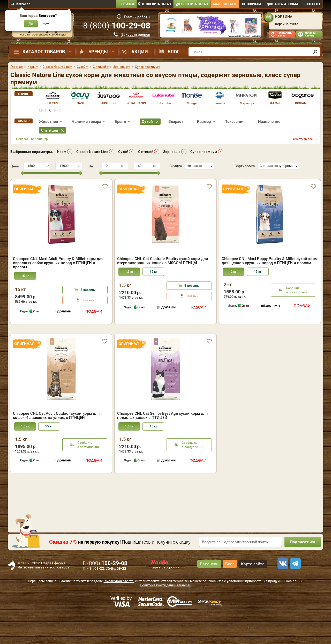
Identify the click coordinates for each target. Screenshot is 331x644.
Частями (88, 300)
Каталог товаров (44, 52)
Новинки (127, 4)
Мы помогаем (225, 4)
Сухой (123, 152)
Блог (174, 52)
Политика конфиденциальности (166, 615)
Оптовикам (252, 4)
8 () (117, 26)
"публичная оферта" (119, 611)
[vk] (282, 593)
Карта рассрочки (165, 597)
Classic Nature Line (92, 152)
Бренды (98, 52)
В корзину (88, 290)
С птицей (146, 152)
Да (31, 24)
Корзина (284, 17)
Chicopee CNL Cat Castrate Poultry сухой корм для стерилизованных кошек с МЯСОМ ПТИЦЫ (163, 261)
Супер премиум (204, 152)
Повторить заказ (285, 34)
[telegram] (295, 593)
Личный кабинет (310, 34)
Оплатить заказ (194, 4)
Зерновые (172, 152)
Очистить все (303, 139)
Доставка (282, 4)
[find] (315, 52)
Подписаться (303, 572)
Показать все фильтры (33, 139)
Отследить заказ (156, 4)
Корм (62, 152)
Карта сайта (253, 594)
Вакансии (209, 594)
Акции (140, 52)
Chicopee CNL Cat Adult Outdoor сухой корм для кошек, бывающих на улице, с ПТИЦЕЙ (56, 445)
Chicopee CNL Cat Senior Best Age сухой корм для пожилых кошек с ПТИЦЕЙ (162, 445)
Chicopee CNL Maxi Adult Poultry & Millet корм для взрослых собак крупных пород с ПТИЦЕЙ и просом (58, 263)
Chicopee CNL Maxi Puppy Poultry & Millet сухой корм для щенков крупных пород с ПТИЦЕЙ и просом (270, 261)
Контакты (312, 4)
